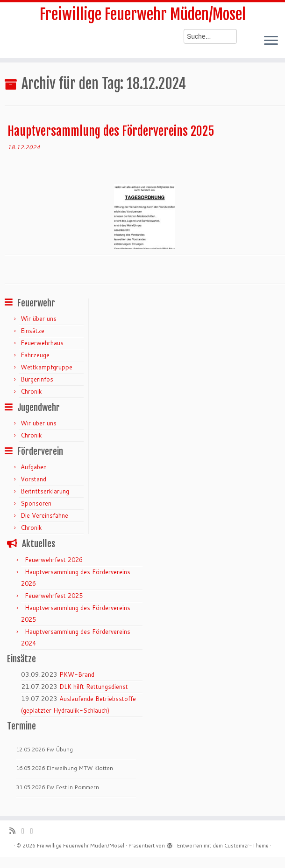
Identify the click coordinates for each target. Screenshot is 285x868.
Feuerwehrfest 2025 (54, 596)
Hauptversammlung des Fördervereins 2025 (111, 131)
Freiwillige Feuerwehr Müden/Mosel (143, 14)
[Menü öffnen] (271, 41)
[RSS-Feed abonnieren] (15, 831)
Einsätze (32, 331)
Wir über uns (39, 319)
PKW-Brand (77, 674)
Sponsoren (36, 503)
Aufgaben (34, 467)
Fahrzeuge (35, 355)
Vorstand (33, 479)
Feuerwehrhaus (42, 343)
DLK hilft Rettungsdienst (94, 687)
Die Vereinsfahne (44, 515)
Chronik (31, 391)
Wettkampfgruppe (46, 367)
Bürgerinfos (37, 379)
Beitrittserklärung (45, 491)
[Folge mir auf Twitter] (26, 831)
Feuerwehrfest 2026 (54, 560)
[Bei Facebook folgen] (35, 831)
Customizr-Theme (246, 846)
